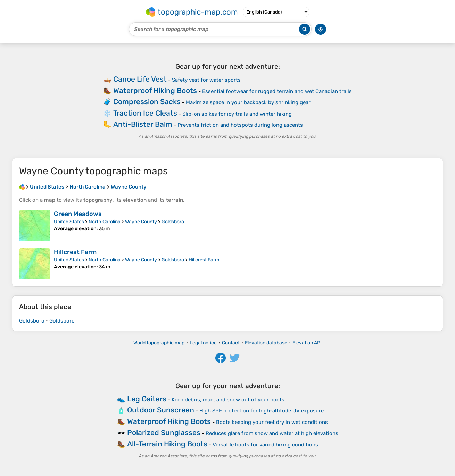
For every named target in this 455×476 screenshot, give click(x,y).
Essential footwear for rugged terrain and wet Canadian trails (277, 91)
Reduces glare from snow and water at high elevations (272, 433)
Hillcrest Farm (75, 252)
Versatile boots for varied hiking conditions (265, 445)
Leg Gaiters (147, 399)
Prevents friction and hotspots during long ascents (240, 125)
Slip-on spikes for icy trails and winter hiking (237, 114)
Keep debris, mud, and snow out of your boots (228, 400)
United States (69, 222)
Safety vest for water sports (206, 80)
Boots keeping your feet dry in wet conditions (272, 422)
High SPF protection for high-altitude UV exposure (262, 411)
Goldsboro (173, 222)
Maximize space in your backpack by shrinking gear (248, 102)
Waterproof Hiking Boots (155, 90)
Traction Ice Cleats (145, 113)
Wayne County (141, 222)
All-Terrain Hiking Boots (167, 444)
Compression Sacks (147, 102)
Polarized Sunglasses (164, 432)
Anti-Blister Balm (143, 124)
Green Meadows (78, 214)
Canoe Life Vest (140, 79)
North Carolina (105, 222)
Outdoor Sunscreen (161, 410)
